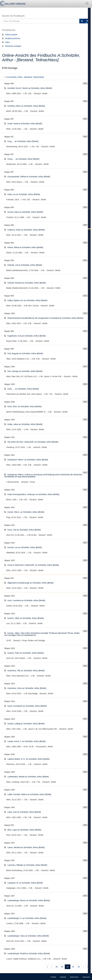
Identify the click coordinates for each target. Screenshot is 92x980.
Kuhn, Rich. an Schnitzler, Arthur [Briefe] (23, 406)
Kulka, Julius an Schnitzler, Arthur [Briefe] (23, 424)
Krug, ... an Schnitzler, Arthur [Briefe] (21, 141)
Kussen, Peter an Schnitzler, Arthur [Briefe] (24, 653)
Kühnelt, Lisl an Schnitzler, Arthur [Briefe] (23, 265)
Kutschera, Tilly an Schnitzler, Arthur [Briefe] (24, 671)
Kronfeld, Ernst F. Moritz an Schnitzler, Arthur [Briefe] (28, 88)
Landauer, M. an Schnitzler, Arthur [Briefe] (23, 883)
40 (62, 967)
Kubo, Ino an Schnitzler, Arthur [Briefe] (22, 194)
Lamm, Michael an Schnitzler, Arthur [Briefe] (24, 847)
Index (6, 42)
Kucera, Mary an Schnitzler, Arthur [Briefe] (24, 212)
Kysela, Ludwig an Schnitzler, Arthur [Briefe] (24, 724)
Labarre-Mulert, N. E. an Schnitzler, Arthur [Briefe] (27, 759)
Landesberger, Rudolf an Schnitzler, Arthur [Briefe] (27, 953)
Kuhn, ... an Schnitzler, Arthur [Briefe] (22, 389)
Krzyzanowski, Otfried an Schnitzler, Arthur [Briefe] (27, 177)
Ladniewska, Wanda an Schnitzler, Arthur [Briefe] (26, 777)
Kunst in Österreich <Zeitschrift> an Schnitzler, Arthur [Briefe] (32, 565)
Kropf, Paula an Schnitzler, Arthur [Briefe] (23, 124)
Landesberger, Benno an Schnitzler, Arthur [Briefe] (27, 900)
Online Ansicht (10, 35)
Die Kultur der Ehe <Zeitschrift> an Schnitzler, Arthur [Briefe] (31, 442)
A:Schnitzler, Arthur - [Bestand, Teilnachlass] (24, 77)
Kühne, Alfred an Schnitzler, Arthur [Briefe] (24, 247)
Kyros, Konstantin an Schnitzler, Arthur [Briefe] (25, 706)
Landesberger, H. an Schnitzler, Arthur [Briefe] (25, 918)
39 (57, 967)
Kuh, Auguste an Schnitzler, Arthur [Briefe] (24, 353)
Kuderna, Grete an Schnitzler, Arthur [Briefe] (24, 230)
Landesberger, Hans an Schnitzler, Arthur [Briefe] (27, 936)
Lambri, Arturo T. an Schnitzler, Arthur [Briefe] (25, 741)
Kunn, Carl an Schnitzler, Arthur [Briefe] (22, 530)
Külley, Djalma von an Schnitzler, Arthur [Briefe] (26, 300)
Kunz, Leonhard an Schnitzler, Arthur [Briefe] (25, 600)
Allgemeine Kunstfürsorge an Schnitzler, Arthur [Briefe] (29, 583)
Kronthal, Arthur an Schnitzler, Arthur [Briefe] (25, 106)
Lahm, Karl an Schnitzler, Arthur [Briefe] (23, 812)
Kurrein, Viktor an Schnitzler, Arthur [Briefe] (24, 618)
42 (73, 967)
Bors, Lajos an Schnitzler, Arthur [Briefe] (23, 830)
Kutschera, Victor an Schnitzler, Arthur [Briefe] (25, 688)
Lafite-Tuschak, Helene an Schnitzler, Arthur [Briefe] (28, 794)
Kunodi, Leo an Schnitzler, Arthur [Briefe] (23, 547)
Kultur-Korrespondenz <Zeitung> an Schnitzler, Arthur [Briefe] (32, 494)
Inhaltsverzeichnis (11, 38)
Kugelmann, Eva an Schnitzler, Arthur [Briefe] (25, 336)
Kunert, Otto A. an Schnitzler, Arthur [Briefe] (24, 512)
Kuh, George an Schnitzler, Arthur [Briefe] (23, 371)
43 (79, 967)
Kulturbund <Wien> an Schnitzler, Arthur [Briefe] (26, 460)
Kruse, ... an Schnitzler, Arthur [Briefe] (22, 159)
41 (68, 967)
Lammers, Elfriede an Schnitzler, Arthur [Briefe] (26, 865)
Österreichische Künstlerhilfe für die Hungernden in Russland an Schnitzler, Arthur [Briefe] (44, 318)
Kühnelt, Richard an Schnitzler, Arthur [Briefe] (25, 283)
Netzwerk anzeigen (12, 46)
